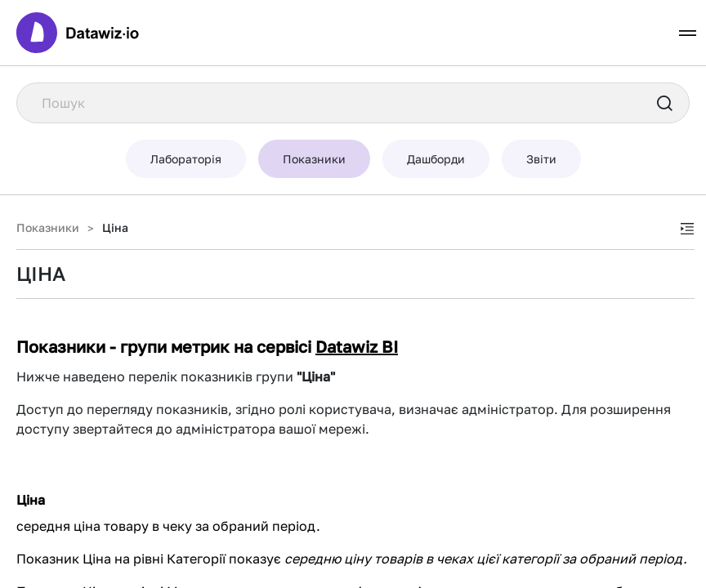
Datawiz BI (357, 346)
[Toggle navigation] (688, 33)
